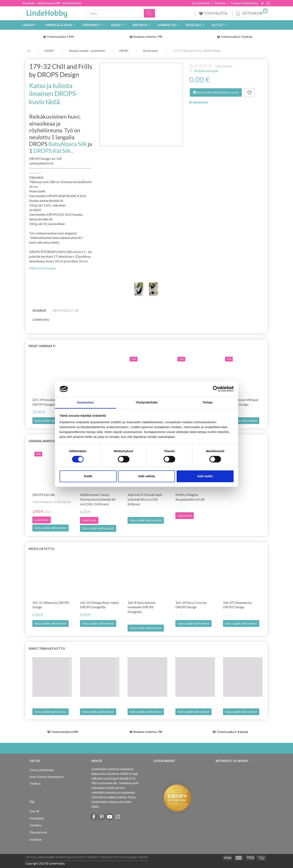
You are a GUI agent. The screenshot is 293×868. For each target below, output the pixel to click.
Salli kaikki (205, 476)
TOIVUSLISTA (214, 13)
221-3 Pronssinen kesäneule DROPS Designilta (52, 402)
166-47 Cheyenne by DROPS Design (237, 605)
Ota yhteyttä (201, 3)
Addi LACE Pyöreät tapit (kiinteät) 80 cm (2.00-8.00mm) (145, 499)
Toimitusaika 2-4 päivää (236, 37)
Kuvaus (39, 310)
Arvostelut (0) (65, 310)
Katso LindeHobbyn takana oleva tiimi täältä (114, 802)
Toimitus (220, 3)
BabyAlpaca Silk (68, 144)
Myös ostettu (42, 549)
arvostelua (224, 66)
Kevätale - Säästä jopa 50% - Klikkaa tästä (52, 3)
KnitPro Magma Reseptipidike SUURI (190, 497)
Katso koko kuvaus (42, 268)
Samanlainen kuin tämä (50, 441)
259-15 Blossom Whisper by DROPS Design (241, 402)
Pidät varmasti (42, 346)
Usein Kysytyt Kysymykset (46, 777)
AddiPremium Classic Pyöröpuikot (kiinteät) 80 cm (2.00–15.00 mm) (98, 499)
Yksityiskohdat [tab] (146, 402)
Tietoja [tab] (208, 402)
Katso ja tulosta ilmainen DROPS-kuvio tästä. (54, 94)
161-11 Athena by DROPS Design (51, 605)
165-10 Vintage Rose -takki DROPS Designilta (99, 605)
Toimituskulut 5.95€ (60, 37)
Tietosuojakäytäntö (131, 857)
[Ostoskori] (251, 13)
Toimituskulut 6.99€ (65, 732)
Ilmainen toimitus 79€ (148, 37)
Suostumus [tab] (86, 402)
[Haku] (150, 13)
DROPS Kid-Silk (44, 495)
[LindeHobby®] (47, 12)
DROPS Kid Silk (52, 151)
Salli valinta (147, 476)
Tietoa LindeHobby (244, 3)
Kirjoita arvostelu (206, 71)
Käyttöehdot (103, 857)
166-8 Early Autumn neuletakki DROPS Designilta (142, 607)
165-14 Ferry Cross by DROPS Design (191, 605)
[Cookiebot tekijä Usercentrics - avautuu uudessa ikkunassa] (216, 389)
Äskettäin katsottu (47, 648)
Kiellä (88, 476)
